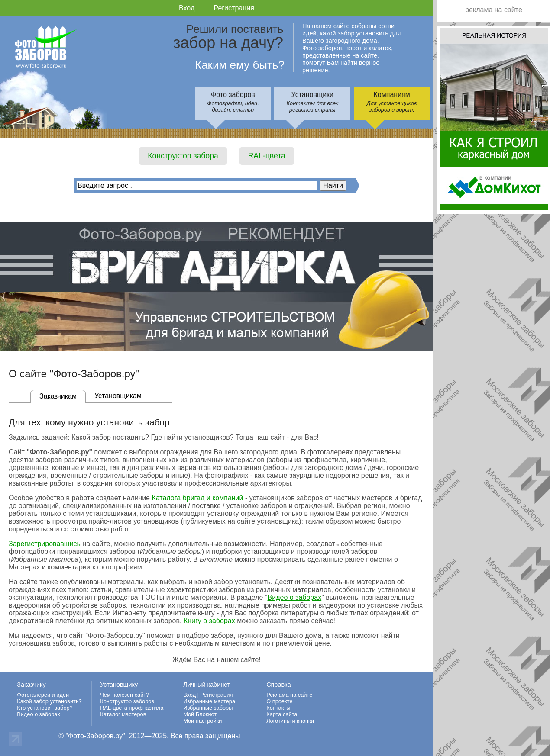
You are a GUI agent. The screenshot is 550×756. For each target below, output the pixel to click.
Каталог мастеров (123, 714)
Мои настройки (202, 721)
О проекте (279, 701)
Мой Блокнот (200, 714)
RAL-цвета (267, 156)
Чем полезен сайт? (125, 695)
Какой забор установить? (49, 701)
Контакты (278, 708)
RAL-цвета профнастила (132, 708)
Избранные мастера (209, 701)
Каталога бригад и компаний (197, 498)
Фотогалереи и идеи (43, 695)
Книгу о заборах (209, 621)
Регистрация (234, 8)
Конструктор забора (183, 156)
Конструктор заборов (127, 701)
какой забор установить (233, 582)
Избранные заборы (208, 708)
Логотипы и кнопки (290, 721)
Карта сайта (282, 714)
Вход (187, 8)
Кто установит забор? (45, 708)
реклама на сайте (494, 10)
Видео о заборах (295, 597)
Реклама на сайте (289, 695)
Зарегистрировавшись (45, 544)
